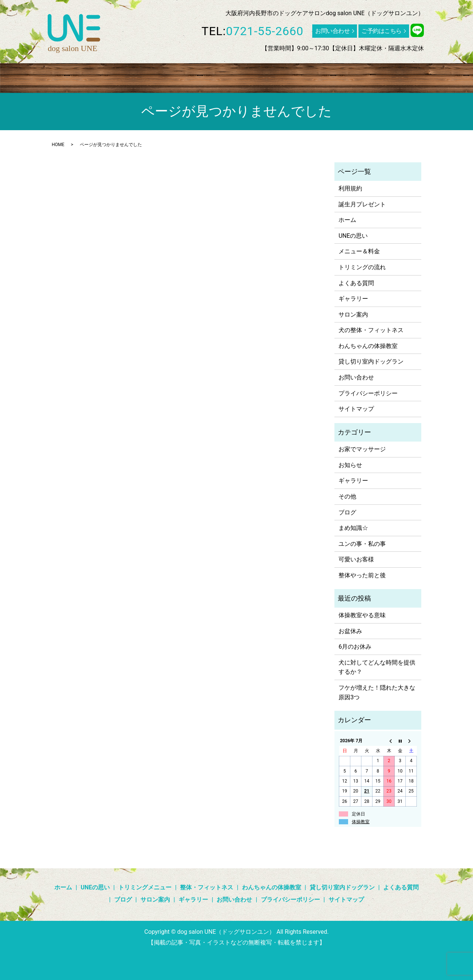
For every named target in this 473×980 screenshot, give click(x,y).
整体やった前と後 (362, 575)
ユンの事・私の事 (362, 544)
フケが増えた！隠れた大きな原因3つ (377, 692)
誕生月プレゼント (362, 204)
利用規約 (350, 188)
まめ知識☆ (353, 528)
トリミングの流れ (362, 267)
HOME (58, 145)
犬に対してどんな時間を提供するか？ (377, 667)
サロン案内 (40, 89)
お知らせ (350, 465)
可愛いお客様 (356, 559)
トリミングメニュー (113, 76)
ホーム (34, 76)
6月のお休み (355, 647)
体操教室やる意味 (362, 615)
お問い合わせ (332, 31)
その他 (347, 496)
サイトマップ (356, 409)
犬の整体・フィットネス (371, 330)
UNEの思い (64, 76)
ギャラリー (427, 76)
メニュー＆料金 (359, 251)
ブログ (397, 76)
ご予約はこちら (382, 31)
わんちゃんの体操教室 (236, 76)
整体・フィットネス (173, 76)
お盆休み (350, 631)
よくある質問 (363, 76)
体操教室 (361, 822)
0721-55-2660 (265, 31)
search (67, 89)
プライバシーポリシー (368, 393)
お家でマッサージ (362, 449)
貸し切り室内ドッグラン (306, 76)
